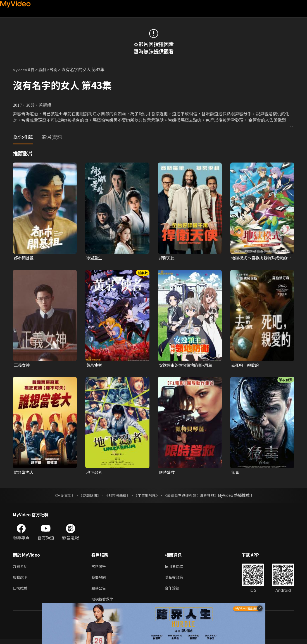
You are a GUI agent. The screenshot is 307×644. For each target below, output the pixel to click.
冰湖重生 (95, 258)
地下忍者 (95, 473)
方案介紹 (21, 568)
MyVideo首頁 (26, 69)
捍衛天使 (167, 258)
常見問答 (100, 568)
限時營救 (167, 473)
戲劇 (47, 69)
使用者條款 (179, 568)
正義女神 (22, 366)
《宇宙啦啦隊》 (147, 497)
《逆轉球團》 (87, 497)
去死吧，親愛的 (246, 366)
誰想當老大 (24, 473)
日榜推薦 (21, 591)
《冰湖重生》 (60, 497)
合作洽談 (177, 591)
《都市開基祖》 (116, 497)
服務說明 (21, 580)
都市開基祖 (24, 258)
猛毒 (235, 473)
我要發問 (100, 580)
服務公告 (100, 591)
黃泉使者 (95, 366)
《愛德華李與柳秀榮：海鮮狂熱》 (194, 497)
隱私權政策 (179, 580)
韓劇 (59, 69)
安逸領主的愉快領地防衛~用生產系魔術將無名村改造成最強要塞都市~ (188, 366)
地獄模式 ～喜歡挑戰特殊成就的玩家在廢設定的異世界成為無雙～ (261, 258)
